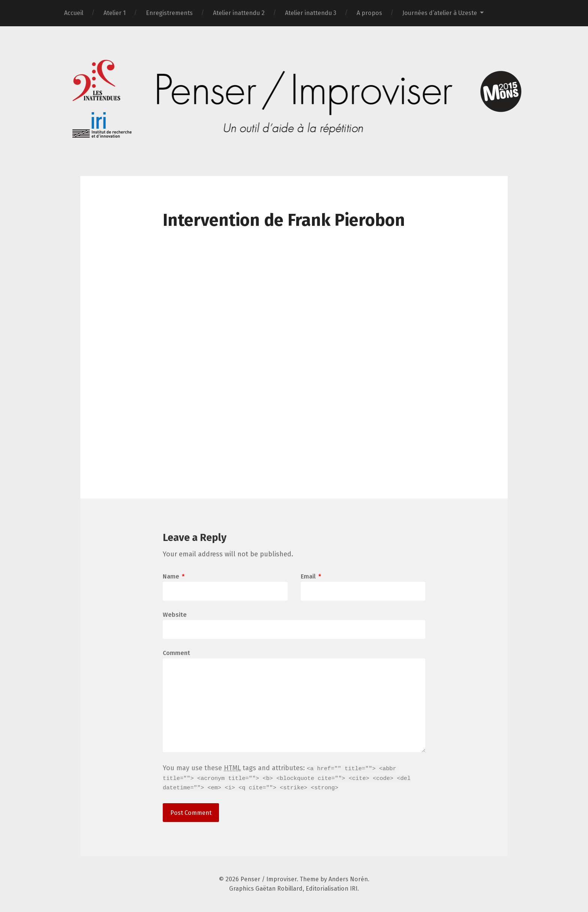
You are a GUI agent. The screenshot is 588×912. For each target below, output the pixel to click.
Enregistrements (169, 13)
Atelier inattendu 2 (239, 13)
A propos (369, 13)
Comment (176, 653)
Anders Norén (348, 879)
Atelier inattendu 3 (311, 13)
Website (175, 615)
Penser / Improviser (268, 879)
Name (174, 577)
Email (311, 577)
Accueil (74, 13)
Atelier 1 (115, 13)
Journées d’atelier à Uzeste (440, 13)
